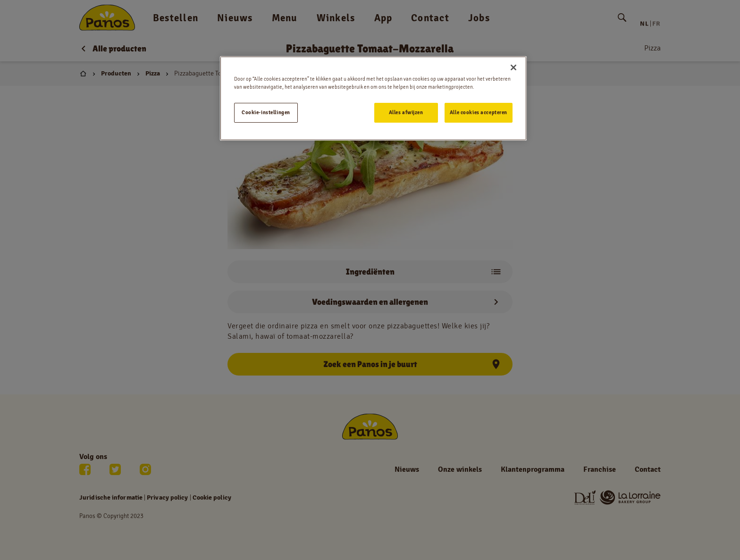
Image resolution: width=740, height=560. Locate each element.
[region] (373, 98)
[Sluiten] (513, 67)
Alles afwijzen (406, 112)
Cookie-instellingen (266, 112)
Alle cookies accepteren (479, 112)
